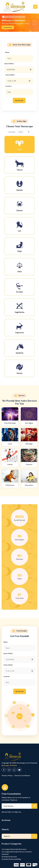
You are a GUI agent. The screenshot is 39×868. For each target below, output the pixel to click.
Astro (19, 716)
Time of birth (10, 75)
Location (8, 86)
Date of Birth (9, 64)
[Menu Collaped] (35, 7)
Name (7, 52)
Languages (12, 132)
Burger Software (10, 765)
